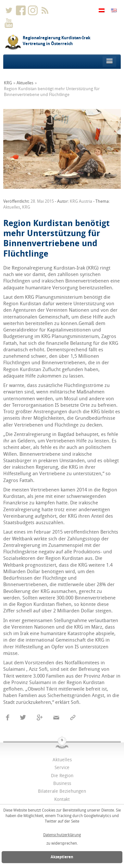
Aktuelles (25, 83)
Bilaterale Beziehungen (62, 791)
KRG (8, 83)
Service (62, 768)
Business (62, 784)
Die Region (62, 776)
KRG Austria (81, 201)
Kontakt (62, 799)
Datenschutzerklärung (62, 835)
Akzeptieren (62, 857)
